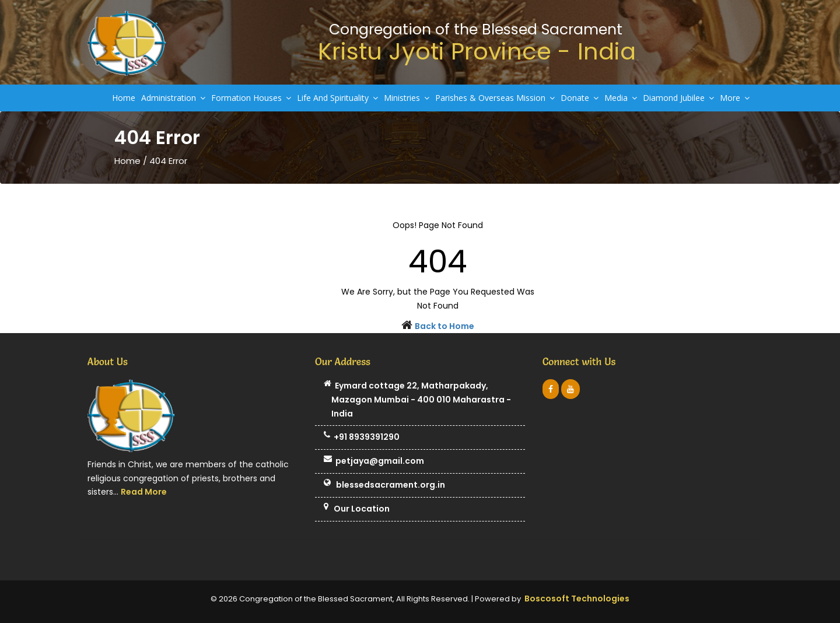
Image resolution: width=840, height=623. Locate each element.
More (735, 98)
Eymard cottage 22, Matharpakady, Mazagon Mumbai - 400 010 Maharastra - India (417, 400)
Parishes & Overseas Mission (495, 98)
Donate (580, 98)
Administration (173, 98)
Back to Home (444, 326)
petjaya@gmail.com (374, 461)
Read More (144, 492)
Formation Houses (251, 98)
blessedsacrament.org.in (384, 485)
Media (621, 98)
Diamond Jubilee (678, 98)
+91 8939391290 (362, 437)
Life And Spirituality (337, 98)
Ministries (407, 98)
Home (124, 98)
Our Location (357, 509)
